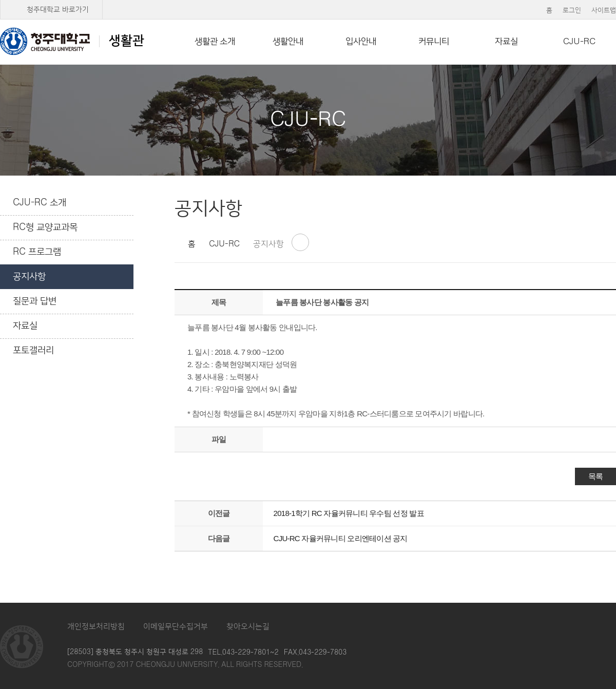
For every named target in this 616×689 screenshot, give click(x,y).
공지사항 (29, 277)
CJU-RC (579, 42)
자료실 (506, 42)
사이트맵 (604, 10)
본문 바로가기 (308, 1)
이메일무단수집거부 (176, 627)
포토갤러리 (33, 351)
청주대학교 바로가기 (58, 10)
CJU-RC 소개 (40, 203)
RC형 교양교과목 (45, 227)
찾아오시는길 (248, 627)
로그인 (572, 10)
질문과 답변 (35, 301)
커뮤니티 (434, 42)
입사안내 (361, 42)
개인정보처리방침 (96, 627)
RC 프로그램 (37, 252)
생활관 (72, 41)
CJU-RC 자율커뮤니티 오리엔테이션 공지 (341, 538)
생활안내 (288, 42)
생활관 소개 (215, 42)
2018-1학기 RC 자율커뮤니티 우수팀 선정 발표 (349, 513)
